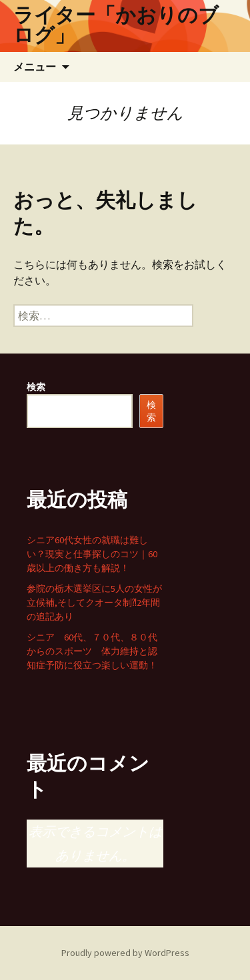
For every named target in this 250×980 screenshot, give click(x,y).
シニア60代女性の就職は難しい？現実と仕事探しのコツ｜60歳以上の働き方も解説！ (92, 554)
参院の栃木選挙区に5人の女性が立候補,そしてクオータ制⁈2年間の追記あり (94, 603)
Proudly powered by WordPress (125, 953)
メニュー (35, 67)
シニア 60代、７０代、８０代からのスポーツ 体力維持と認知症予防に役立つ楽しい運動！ (92, 651)
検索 (36, 387)
